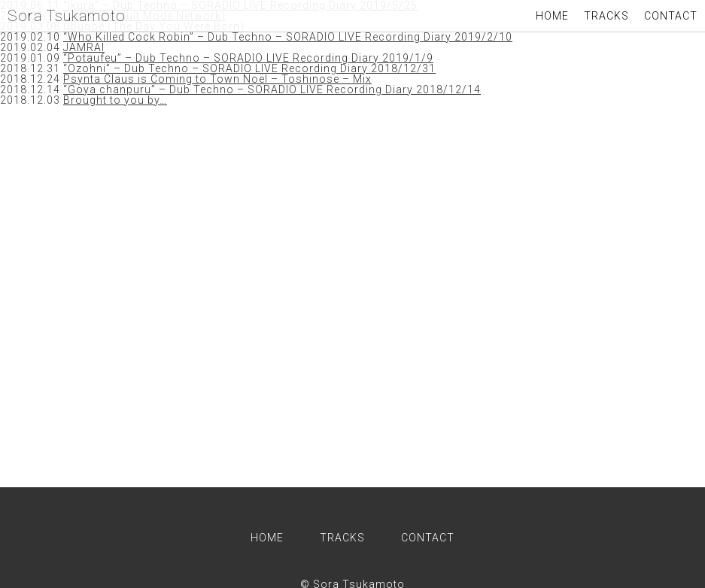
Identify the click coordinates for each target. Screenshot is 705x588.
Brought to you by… (115, 100)
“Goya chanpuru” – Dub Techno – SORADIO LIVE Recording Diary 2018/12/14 (272, 89)
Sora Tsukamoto (67, 16)
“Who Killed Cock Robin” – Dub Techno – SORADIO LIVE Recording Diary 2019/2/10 (288, 37)
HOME (552, 16)
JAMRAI (84, 47)
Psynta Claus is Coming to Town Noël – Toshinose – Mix (217, 79)
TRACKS (606, 16)
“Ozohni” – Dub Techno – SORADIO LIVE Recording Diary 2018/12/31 (249, 68)
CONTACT (671, 16)
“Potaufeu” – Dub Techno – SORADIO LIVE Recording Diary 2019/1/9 (248, 58)
